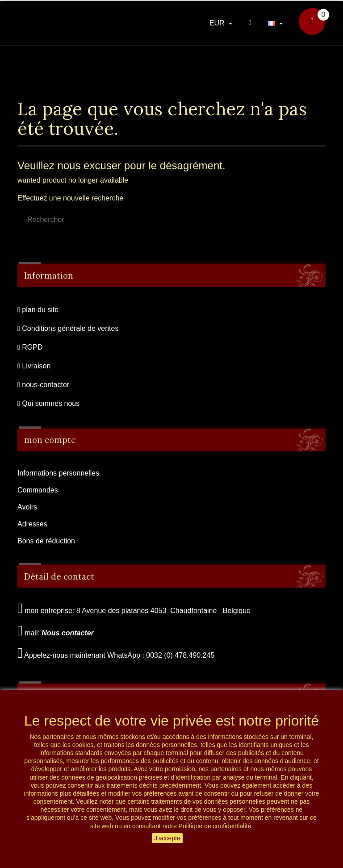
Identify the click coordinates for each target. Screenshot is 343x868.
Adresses (32, 524)
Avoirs (27, 507)
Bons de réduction (46, 541)
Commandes (38, 490)
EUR (218, 23)
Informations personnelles (58, 473)
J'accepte (167, 838)
